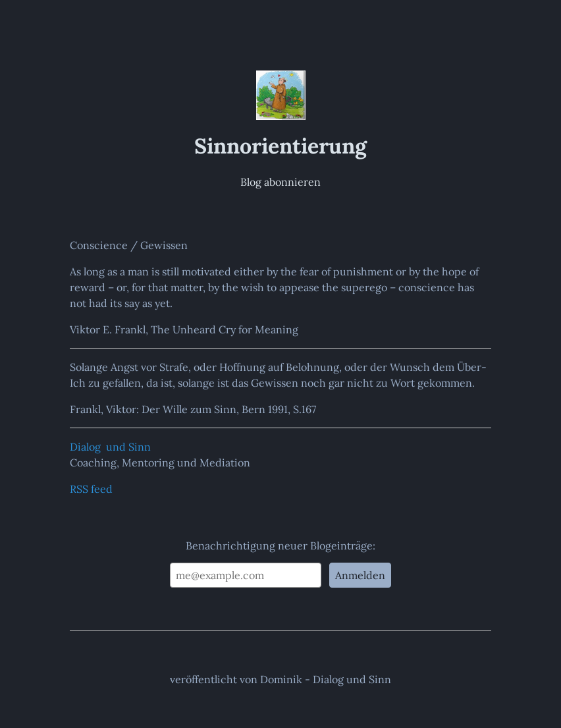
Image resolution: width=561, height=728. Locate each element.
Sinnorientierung (280, 146)
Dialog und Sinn (110, 447)
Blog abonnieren (280, 182)
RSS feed (91, 489)
